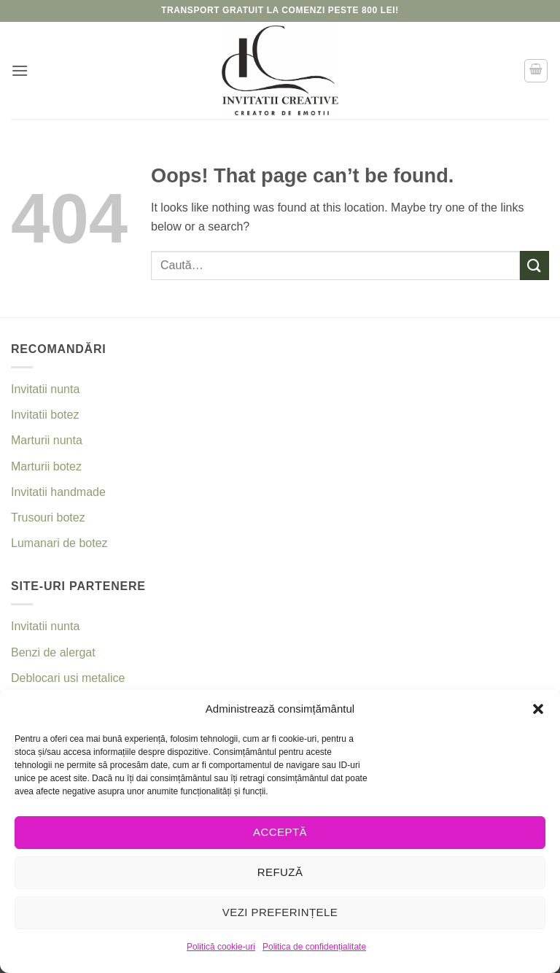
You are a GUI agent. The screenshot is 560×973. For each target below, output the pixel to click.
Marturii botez (46, 466)
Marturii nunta (47, 440)
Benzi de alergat (53, 652)
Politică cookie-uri (221, 947)
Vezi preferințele (280, 912)
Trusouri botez (48, 517)
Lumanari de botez (59, 543)
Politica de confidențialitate (314, 947)
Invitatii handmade (58, 492)
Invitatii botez (45, 415)
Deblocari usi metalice (68, 678)
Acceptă (280, 832)
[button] (538, 709)
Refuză (280, 872)
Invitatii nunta (45, 389)
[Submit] (534, 265)
